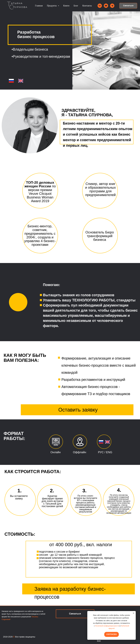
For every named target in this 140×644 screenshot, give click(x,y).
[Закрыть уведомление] (134, 613)
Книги (66, 6)
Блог (76, 6)
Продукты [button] (52, 6)
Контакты (87, 6)
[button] (128, 6)
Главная (39, 6)
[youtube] (106, 6)
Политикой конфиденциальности (107, 626)
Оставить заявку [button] (78, 410)
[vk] (100, 6)
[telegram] (112, 6)
